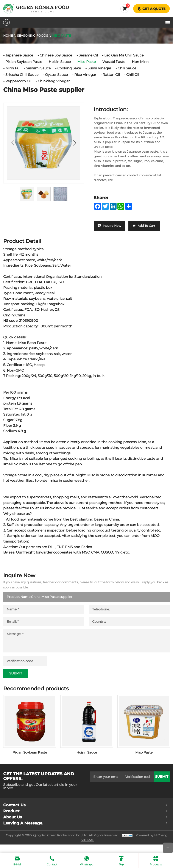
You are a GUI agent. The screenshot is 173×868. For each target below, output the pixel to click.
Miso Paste (62, 36)
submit (162, 786)
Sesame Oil (88, 55)
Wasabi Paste (114, 62)
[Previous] (13, 143)
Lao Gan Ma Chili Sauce (124, 55)
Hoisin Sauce (60, 62)
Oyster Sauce (56, 75)
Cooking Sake (69, 68)
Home (8, 36)
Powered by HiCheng (151, 844)
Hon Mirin (140, 62)
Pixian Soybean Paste (24, 62)
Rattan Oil (111, 75)
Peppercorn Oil (18, 81)
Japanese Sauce (19, 55)
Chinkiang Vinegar (54, 81)
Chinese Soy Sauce (56, 55)
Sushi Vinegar (99, 68)
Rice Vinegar (85, 75)
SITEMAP (88, 849)
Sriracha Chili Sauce (22, 75)
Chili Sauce (127, 68)
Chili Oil (133, 75)
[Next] (75, 143)
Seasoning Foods (33, 36)
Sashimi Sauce (38, 68)
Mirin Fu (12, 68)
